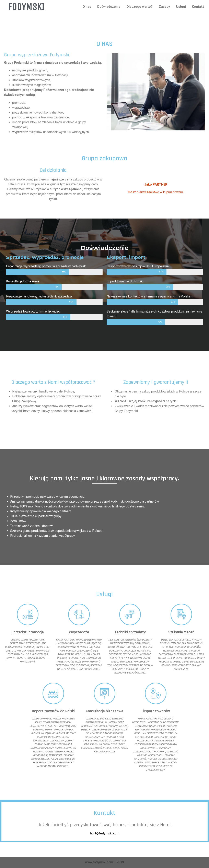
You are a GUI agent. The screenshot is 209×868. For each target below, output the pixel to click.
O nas (87, 7)
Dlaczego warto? (140, 7)
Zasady (164, 7)
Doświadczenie (109, 7)
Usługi (181, 7)
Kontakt (198, 7)
